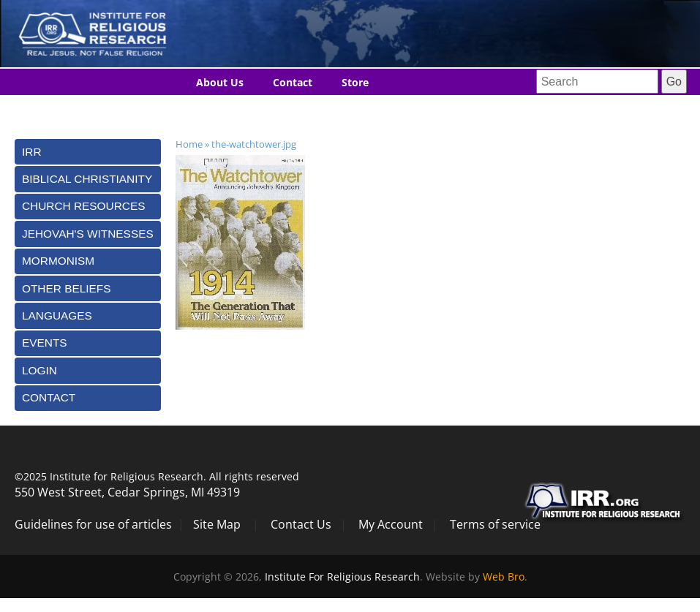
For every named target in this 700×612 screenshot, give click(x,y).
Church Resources (83, 206)
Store (355, 82)
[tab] (88, 152)
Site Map (217, 524)
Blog (207, 109)
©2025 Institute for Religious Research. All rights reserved (157, 476)
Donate (348, 109)
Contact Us (301, 524)
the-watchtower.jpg (254, 144)
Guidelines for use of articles (93, 524)
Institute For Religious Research (342, 577)
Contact (293, 82)
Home (189, 144)
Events (45, 343)
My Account (391, 524)
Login (39, 370)
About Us (220, 82)
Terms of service (495, 524)
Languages (274, 109)
